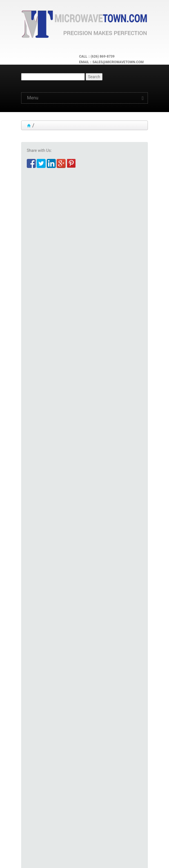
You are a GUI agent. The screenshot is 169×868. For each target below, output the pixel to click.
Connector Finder (42, 591)
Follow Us (34, 822)
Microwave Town (61, 857)
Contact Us (35, 837)
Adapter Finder (40, 585)
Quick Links (35, 793)
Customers (35, 807)
